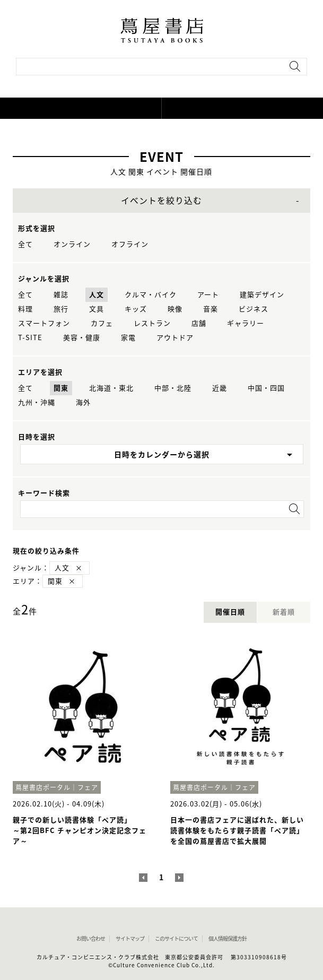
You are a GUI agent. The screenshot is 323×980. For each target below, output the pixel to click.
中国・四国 (266, 388)
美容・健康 (82, 338)
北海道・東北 (111, 388)
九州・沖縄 (37, 402)
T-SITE (30, 338)
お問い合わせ (91, 939)
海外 (83, 402)
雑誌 (61, 295)
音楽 (211, 309)
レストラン (152, 323)
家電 (128, 338)
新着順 (284, 612)
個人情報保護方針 (228, 939)
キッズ (136, 309)
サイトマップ (130, 939)
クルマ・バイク (151, 295)
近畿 (220, 388)
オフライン (130, 244)
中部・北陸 (173, 388)
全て (25, 244)
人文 (97, 295)
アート (208, 295)
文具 (97, 309)
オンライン (72, 244)
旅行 (61, 309)
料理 (25, 309)
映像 (175, 309)
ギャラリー (246, 323)
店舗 (199, 323)
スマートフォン (44, 323)
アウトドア (175, 338)
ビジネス (254, 309)
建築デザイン (262, 295)
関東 (61, 388)
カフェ (102, 323)
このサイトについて (176, 939)
